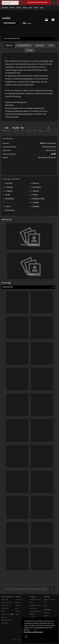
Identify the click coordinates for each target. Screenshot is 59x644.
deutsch (46, 613)
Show (52, 589)
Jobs (30, 8)
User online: (7, 614)
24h (7, 129)
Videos (19, 8)
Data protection (7, 620)
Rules (3, 611)
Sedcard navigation (12, 39)
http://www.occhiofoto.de (47, 158)
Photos (12, 8)
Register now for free (38, 3)
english (46, 616)
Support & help (7, 603)
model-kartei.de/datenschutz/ (34, 632)
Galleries (6, 220)
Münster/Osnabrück (49, 147)
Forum (25, 8)
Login (54, 3)
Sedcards (5, 8)
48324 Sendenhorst (48, 143)
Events (36, 8)
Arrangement (8, 287)
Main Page (5, 600)
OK (26, 637)
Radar (17, 614)
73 (29, 129)
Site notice (5, 623)
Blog (41, 8)
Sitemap (4, 617)
